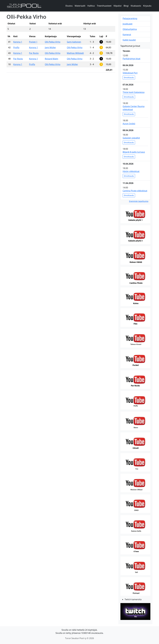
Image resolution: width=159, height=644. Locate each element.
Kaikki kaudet (129, 40)
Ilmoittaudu (129, 77)
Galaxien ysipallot (131, 138)
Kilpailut (117, 6)
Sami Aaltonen (74, 42)
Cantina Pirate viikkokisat (135, 191)
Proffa (16, 47)
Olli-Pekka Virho (53, 42)
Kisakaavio (136, 6)
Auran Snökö (129, 124)
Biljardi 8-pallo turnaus (134, 152)
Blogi (126, 6)
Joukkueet (128, 24)
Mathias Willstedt (75, 53)
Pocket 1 (33, 42)
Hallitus (91, 6)
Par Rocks (34, 53)
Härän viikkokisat (131, 171)
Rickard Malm (52, 59)
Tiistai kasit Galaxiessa (134, 92)
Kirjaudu (147, 6)
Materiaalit (80, 6)
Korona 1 (18, 42)
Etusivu (69, 6)
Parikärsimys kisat (131, 59)
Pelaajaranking (130, 18)
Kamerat (127, 35)
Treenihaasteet (104, 6)
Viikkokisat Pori (130, 73)
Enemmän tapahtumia (139, 201)
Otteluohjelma (130, 29)
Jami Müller (50, 47)
